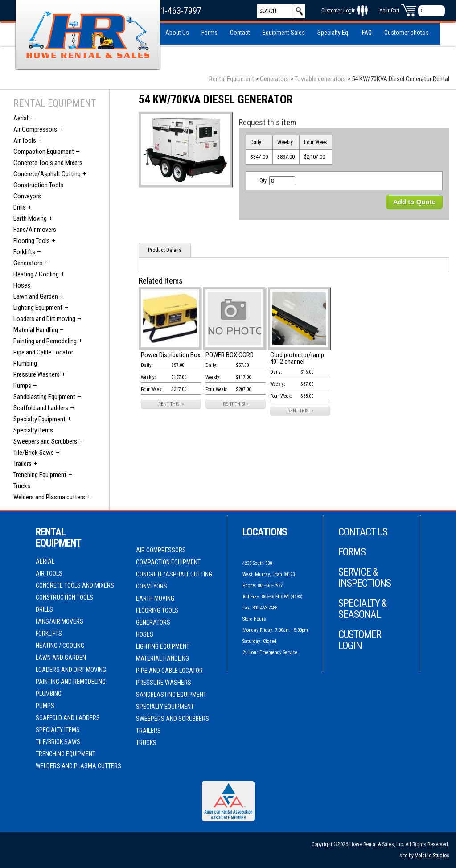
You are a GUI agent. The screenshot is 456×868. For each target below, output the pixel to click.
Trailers (23, 464)
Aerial (21, 118)
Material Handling (36, 330)
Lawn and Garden (36, 296)
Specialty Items (33, 430)
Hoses (22, 285)
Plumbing (25, 363)
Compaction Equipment (44, 152)
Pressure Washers (37, 374)
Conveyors (27, 196)
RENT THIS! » (171, 404)
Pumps (22, 386)
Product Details (165, 250)
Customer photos (407, 33)
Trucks (22, 486)
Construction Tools (38, 185)
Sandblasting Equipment (44, 397)
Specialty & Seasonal (362, 609)
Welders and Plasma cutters (49, 497)
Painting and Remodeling (45, 341)
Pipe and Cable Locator (43, 352)
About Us (177, 33)
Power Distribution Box (171, 355)
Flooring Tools (32, 241)
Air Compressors (35, 129)
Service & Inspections (365, 578)
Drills (20, 207)
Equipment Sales (284, 33)
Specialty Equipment (39, 419)
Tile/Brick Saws (34, 453)
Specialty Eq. (333, 33)
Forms (210, 33)
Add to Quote (414, 202)
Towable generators (320, 79)
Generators (274, 79)
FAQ (367, 33)
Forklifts (24, 252)
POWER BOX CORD (230, 355)
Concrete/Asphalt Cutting (47, 174)
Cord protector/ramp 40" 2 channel (297, 358)
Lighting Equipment (38, 308)
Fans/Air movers (35, 230)
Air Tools (25, 140)
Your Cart (389, 11)
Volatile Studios (432, 856)
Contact (240, 33)
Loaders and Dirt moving (44, 319)
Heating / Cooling (36, 274)
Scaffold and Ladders (41, 408)
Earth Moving (30, 218)
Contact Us (363, 532)
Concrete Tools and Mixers (48, 163)
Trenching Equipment (40, 475)
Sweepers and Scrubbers (45, 441)
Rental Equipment (232, 79)
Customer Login (339, 11)
